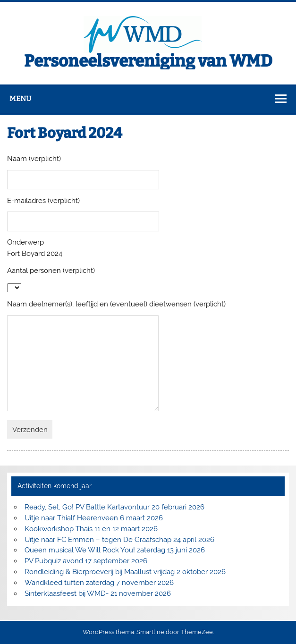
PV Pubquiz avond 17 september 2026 (86, 561)
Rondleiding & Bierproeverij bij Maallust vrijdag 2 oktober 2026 (125, 572)
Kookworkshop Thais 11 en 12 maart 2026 (91, 529)
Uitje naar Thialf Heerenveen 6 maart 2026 (94, 518)
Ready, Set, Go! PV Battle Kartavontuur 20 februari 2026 (114, 507)
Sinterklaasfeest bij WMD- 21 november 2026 (98, 593)
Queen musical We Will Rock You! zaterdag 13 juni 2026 (115, 550)
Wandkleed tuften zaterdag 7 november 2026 (99, 583)
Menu (20, 99)
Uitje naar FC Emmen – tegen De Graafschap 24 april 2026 (119, 540)
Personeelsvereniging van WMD (148, 61)
